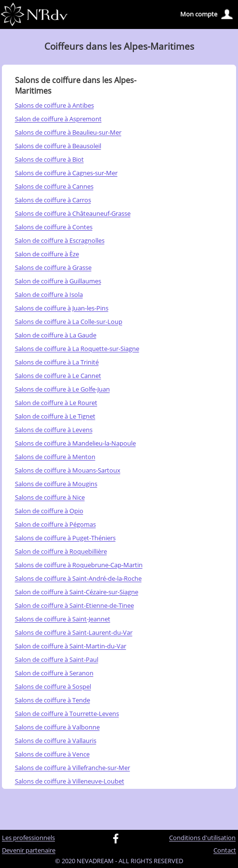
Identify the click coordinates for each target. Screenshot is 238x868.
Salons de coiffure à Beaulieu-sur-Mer (68, 133)
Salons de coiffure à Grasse (53, 268)
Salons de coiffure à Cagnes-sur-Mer (66, 173)
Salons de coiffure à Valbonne (57, 728)
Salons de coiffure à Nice (50, 498)
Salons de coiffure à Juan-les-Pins (62, 308)
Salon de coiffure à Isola (49, 295)
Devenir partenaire (29, 851)
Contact (225, 851)
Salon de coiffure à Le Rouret (56, 403)
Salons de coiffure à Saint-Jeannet (63, 619)
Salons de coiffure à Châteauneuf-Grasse (73, 214)
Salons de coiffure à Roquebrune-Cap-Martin (79, 565)
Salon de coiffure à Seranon (54, 673)
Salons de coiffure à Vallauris (56, 741)
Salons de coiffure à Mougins (56, 484)
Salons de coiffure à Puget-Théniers (65, 538)
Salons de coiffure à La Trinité (57, 363)
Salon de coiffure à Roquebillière (61, 552)
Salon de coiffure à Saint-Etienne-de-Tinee (74, 606)
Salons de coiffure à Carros (53, 200)
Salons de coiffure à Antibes (54, 106)
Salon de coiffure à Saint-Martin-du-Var (71, 646)
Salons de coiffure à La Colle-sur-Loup (69, 322)
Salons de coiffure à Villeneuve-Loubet (70, 782)
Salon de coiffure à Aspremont (58, 119)
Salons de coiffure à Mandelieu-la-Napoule (75, 444)
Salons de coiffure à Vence (52, 755)
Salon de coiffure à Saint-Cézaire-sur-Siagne (77, 592)
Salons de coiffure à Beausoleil (58, 146)
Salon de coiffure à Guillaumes (58, 281)
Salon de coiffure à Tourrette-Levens (67, 714)
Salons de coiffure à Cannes (54, 187)
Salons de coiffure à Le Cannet (58, 376)
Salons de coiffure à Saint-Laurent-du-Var (74, 633)
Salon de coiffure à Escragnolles (60, 241)
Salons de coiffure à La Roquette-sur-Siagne (77, 349)
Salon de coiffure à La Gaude (56, 336)
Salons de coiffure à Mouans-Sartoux (68, 471)
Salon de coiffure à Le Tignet (55, 417)
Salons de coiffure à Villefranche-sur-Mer (73, 768)
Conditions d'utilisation (202, 838)
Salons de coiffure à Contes (54, 227)
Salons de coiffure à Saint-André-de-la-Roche (78, 579)
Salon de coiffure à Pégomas (55, 525)
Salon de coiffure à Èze (47, 254)
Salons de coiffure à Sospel (53, 687)
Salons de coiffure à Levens (54, 430)
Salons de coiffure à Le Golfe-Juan (62, 390)
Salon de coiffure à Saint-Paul (57, 660)
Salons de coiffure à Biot (49, 160)
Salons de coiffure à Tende (53, 700)
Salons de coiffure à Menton (55, 457)
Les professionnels (28, 838)
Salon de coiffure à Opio (49, 511)
